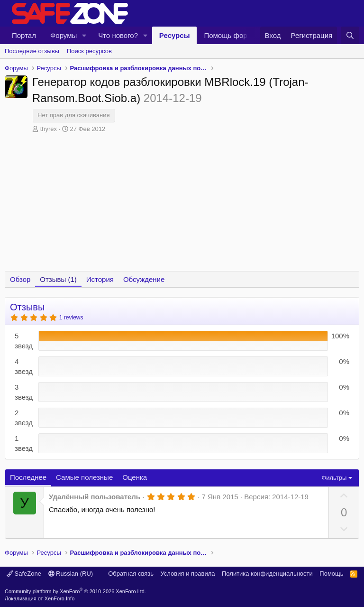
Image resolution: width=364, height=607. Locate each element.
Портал (24, 35)
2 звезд (24, 418)
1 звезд (24, 443)
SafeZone (24, 574)
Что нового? (118, 35)
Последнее (28, 477)
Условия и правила (187, 574)
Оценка (135, 477)
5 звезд (24, 341)
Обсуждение (144, 279)
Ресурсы (175, 35)
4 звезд (24, 366)
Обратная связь (131, 574)
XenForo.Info (60, 598)
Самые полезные (84, 477)
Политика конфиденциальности (267, 574)
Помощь (331, 574)
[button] (84, 35)
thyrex (49, 129)
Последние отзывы (32, 51)
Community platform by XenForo (75, 591)
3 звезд (24, 392)
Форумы (64, 35)
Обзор (20, 279)
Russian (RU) (71, 574)
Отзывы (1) (58, 279)
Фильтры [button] (334, 478)
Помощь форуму (231, 35)
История (100, 279)
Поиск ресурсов (89, 51)
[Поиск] (350, 35)
